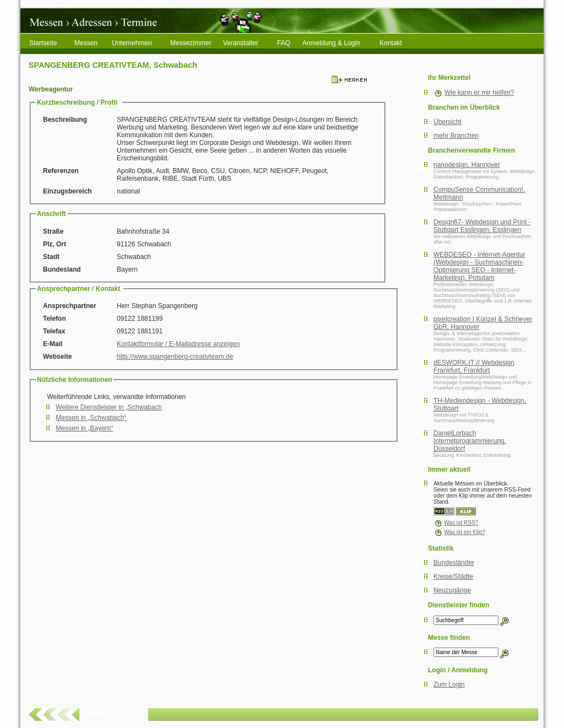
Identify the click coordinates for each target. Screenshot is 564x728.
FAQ (284, 43)
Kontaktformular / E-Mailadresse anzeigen (178, 344)
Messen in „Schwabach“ (91, 418)
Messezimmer (191, 43)
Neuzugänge (452, 590)
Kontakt (391, 43)
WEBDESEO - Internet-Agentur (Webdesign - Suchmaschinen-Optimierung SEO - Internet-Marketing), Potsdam (479, 266)
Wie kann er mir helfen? (479, 93)
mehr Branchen (456, 136)
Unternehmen (132, 43)
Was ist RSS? (456, 523)
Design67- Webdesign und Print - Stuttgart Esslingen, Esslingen (482, 226)
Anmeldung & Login (331, 43)
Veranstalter (241, 43)
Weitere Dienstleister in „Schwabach (109, 407)
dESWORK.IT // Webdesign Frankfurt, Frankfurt (474, 366)
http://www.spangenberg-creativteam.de (175, 357)
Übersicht (448, 122)
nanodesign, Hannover (467, 165)
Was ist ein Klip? (459, 532)
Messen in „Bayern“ (84, 428)
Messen (86, 43)
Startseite (43, 43)
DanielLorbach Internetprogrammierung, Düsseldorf (470, 441)
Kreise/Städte (453, 576)
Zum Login (449, 684)
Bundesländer (454, 563)
